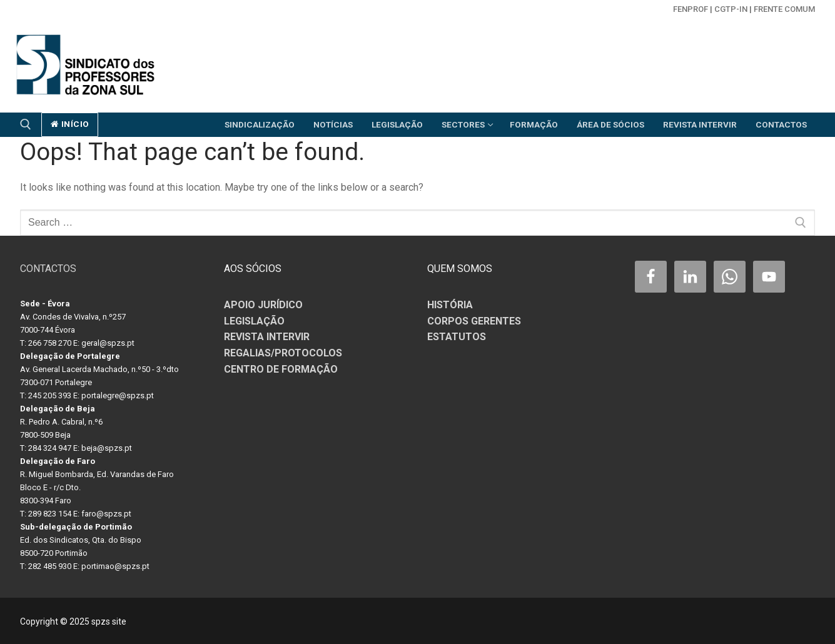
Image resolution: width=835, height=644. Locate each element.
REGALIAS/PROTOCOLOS (283, 353)
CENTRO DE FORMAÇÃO (281, 369)
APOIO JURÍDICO (263, 305)
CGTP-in (731, 9)
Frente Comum (784, 9)
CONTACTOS (48, 269)
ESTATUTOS (457, 337)
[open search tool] (26, 124)
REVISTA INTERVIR (267, 337)
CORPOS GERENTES (474, 321)
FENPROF (691, 9)
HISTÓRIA (450, 305)
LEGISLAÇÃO (254, 321)
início (70, 124)
